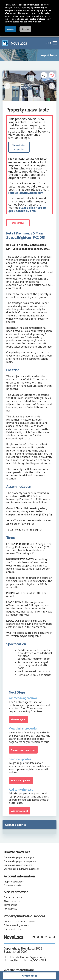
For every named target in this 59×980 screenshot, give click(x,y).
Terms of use (10, 904)
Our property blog (13, 929)
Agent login (49, 55)
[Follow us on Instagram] (46, 937)
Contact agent (29, 976)
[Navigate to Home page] (15, 43)
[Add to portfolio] (52, 75)
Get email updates (21, 780)
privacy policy (34, 22)
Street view (18, 222)
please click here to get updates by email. (27, 209)
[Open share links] (44, 75)
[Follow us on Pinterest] (50, 937)
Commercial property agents (18, 865)
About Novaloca (12, 901)
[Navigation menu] (55, 42)
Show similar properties (19, 147)
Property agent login (14, 881)
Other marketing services (16, 925)
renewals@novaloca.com (26, 192)
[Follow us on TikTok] (54, 937)
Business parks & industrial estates (21, 868)
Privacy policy (10, 908)
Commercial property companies (20, 861)
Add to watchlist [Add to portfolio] (20, 811)
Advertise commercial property (19, 921)
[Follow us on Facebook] (42, 937)
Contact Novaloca (13, 897)
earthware (27, 969)
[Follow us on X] (38, 937)
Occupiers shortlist (13, 885)
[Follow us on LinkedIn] (34, 937)
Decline (25, 29)
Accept (10, 29)
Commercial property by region (19, 857)
